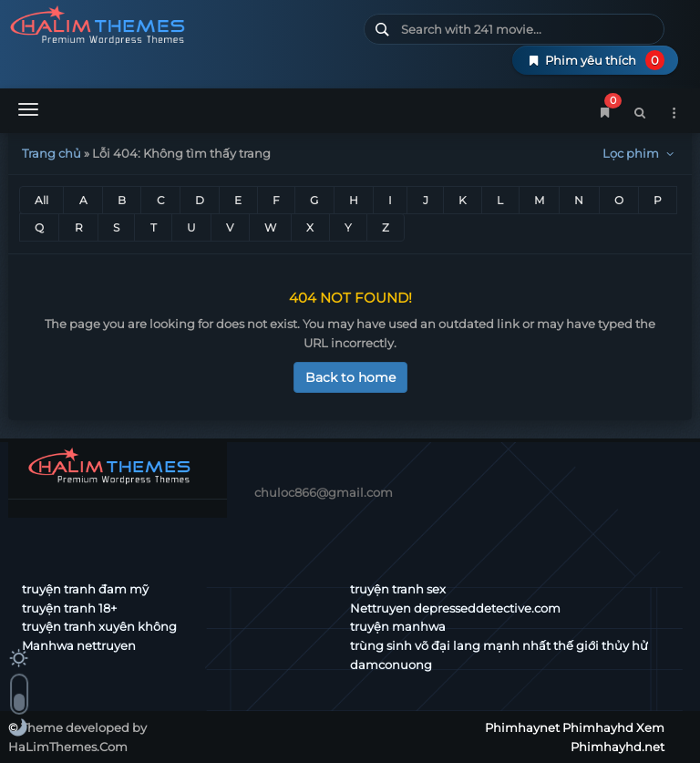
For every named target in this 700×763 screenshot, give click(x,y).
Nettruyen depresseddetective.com (455, 608)
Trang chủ (51, 153)
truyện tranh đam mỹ (85, 589)
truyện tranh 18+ (69, 608)
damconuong (391, 665)
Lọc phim (640, 153)
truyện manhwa (398, 626)
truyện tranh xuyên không (99, 626)
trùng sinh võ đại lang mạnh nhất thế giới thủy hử (499, 645)
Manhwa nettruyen (79, 645)
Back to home (350, 377)
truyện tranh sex (398, 589)
